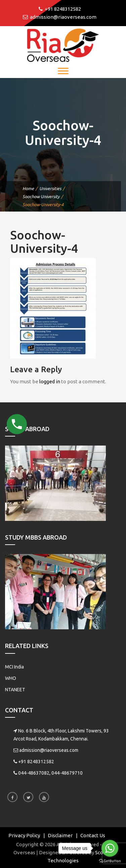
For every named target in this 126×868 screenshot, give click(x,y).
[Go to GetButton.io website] (110, 861)
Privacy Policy (24, 835)
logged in (50, 381)
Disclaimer (60, 835)
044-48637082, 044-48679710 (50, 773)
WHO (11, 678)
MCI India (14, 667)
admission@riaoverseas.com (49, 750)
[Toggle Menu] (63, 71)
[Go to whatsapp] (110, 848)
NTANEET (15, 690)
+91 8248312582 (36, 762)
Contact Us (93, 835)
